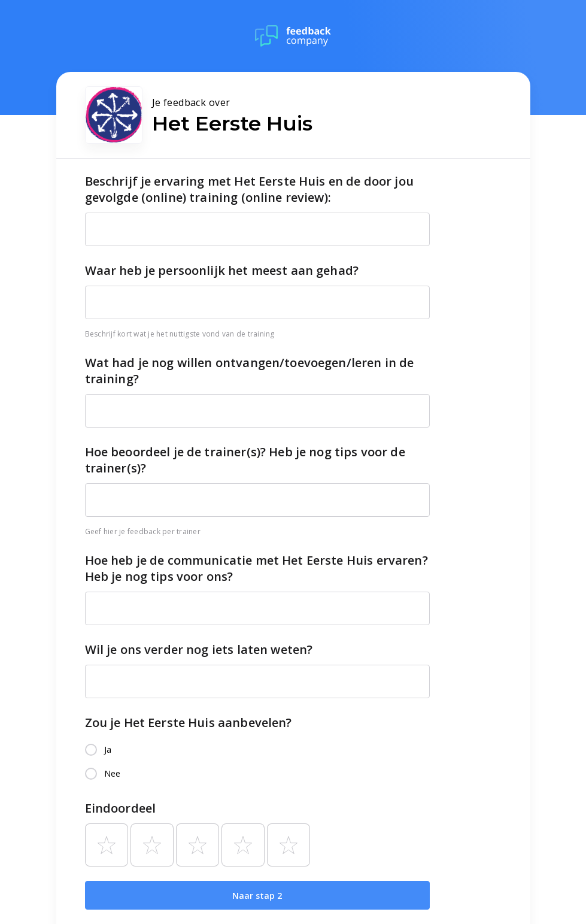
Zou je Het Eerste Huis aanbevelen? (189, 722)
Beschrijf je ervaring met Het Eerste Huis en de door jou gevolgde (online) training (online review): (249, 189)
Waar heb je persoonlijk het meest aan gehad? (222, 270)
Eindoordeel (121, 808)
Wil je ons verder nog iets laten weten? (199, 649)
